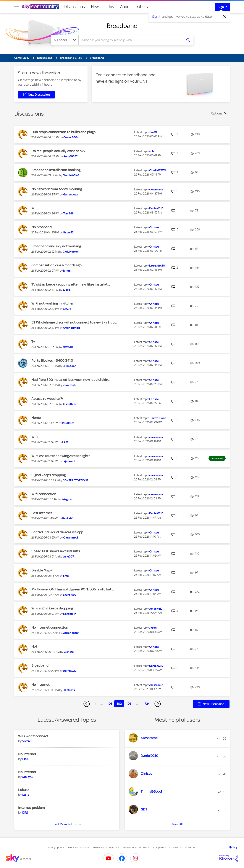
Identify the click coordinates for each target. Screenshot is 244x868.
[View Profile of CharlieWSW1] (71, 175)
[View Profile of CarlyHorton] (71, 252)
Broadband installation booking (56, 170)
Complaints (160, 847)
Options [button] (217, 113)
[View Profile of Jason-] (153, 628)
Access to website (46, 399)
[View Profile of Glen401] (69, 652)
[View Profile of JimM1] (153, 132)
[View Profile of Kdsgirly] (67, 499)
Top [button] (235, 847)
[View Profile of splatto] (154, 151)
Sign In (223, 7)
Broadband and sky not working (56, 246)
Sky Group (191, 847)
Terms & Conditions (79, 847)
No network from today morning (57, 189)
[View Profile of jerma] (67, 271)
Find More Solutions (67, 824)
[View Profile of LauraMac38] (157, 266)
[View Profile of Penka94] (68, 518)
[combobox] (130, 40)
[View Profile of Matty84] (68, 347)
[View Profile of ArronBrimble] (72, 328)
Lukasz (24, 790)
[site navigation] (17, 7)
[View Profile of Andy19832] (71, 156)
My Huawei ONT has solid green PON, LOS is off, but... (73, 589)
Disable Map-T (42, 570)
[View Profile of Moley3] (28, 777)
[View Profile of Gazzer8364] (71, 137)
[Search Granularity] (65, 40)
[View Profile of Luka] (26, 795)
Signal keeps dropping (49, 475)
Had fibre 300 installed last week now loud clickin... (71, 380)
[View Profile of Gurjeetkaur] (71, 195)
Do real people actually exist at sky (58, 151)
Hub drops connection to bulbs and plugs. (64, 132)
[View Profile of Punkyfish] (69, 385)
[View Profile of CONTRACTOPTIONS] (76, 480)
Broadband (122, 26)
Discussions (75, 7)
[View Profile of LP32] (65, 442)
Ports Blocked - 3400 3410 (52, 360)
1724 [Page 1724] (147, 704)
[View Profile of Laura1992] (70, 595)
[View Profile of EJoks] (66, 290)
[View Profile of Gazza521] (69, 232)
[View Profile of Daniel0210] (156, 208)
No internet (41, 685)
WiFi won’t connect (33, 736)
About (126, 7)
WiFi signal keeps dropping (52, 608)
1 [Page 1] (95, 704)
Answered (217, 458)
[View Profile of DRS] (25, 813)
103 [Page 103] (129, 704)
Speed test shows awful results (56, 551)
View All (177, 824)
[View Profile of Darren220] (70, 671)
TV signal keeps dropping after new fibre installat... (71, 284)
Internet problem (31, 808)
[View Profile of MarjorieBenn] (71, 633)
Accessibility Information (136, 847)
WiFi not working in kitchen (53, 303)
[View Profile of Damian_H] (70, 614)
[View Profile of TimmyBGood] (158, 418)
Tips (110, 7)
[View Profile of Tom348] (68, 214)
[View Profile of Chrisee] (154, 227)
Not (34, 646)
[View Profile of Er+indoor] (69, 366)
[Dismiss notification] (225, 17)
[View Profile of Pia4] (25, 759)
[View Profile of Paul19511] (68, 423)
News (96, 7)
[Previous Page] (87, 704)
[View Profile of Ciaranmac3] (71, 538)
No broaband (42, 227)
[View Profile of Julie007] (68, 557)
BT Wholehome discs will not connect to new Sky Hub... (74, 322)
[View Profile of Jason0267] (70, 404)
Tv (33, 341)
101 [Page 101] (110, 704)
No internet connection (50, 627)
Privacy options (56, 847)
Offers (142, 7)
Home (36, 418)
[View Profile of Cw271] (67, 309)
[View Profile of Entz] (66, 576)
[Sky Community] (41, 7)
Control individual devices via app (57, 532)
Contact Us (176, 847)
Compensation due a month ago (56, 265)
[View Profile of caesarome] (156, 189)
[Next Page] (158, 704)
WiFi (35, 437)
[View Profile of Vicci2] (26, 741)
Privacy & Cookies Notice (106, 847)
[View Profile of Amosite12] (156, 609)
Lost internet (42, 513)
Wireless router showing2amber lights (61, 456)
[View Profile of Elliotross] (69, 690)
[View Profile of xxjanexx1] (68, 461)
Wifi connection (44, 494)
